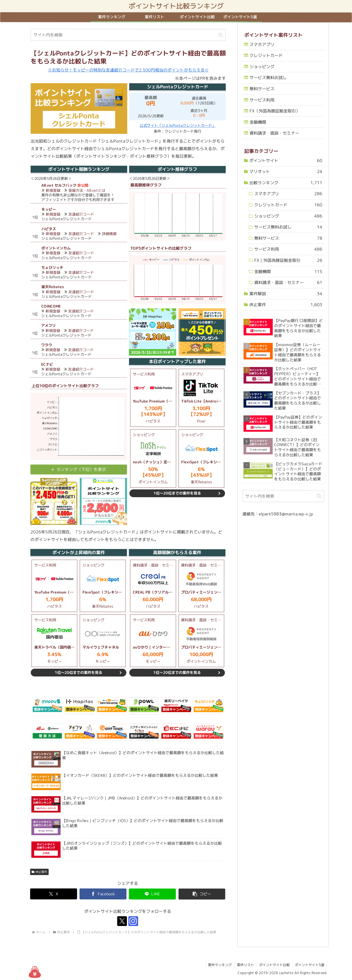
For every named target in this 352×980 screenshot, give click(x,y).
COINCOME (51, 306)
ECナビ (47, 364)
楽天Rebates (52, 287)
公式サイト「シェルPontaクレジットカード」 (177, 125)
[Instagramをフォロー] (133, 921)
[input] (128, 35)
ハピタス (48, 229)
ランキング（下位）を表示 (81, 470)
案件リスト (245, 965)
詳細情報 (109, 234)
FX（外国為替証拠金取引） (275, 111)
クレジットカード (266, 55)
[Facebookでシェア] (103, 894)
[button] (221, 35)
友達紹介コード (81, 214)
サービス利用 (262, 100)
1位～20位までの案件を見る (177, 493)
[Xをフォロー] (122, 921)
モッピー (48, 209)
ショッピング (262, 67)
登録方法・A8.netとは (87, 190)
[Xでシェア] (53, 894)
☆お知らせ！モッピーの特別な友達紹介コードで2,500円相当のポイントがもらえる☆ (128, 70)
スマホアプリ (262, 44)
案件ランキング (220, 965)
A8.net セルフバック (59, 185)
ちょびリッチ (52, 268)
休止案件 (39, 872)
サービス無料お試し (268, 78)
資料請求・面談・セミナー (274, 133)
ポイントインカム (56, 248)
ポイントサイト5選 (310, 965)
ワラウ (47, 345)
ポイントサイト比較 (274, 965)
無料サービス (262, 89)
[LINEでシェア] (152, 894)
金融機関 (258, 122)
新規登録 (53, 190)
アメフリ (48, 326)
